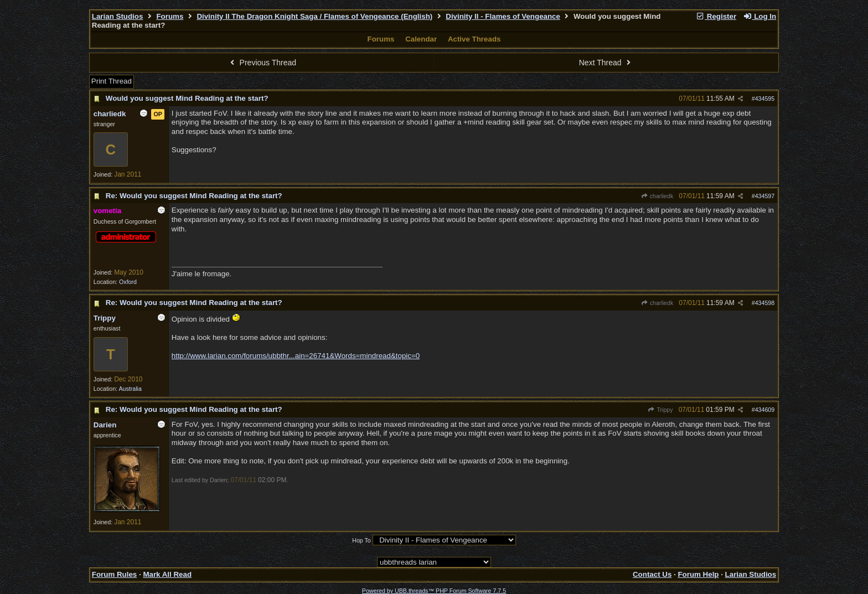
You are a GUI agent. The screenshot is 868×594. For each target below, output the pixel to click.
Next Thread (606, 63)
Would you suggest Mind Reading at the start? (187, 98)
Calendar (421, 39)
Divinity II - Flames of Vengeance (503, 16)
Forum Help (698, 574)
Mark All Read (167, 574)
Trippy (660, 410)
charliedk (657, 196)
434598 (765, 303)
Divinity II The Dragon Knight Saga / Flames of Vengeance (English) (314, 16)
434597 (765, 196)
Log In (759, 16)
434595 (765, 99)
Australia (130, 389)
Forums (170, 16)
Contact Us (652, 574)
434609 (765, 410)
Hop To (361, 540)
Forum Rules (114, 574)
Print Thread (112, 81)
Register (716, 16)
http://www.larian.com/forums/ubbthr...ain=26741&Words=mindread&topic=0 (296, 356)
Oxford (128, 282)
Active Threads (474, 39)
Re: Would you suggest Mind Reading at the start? (194, 196)
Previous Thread (262, 63)
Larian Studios (118, 16)
